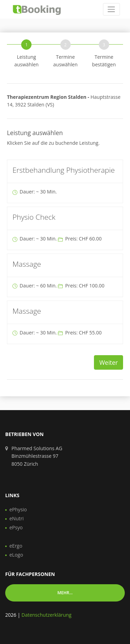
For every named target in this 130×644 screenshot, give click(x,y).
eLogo (16, 555)
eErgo (16, 546)
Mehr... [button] (65, 593)
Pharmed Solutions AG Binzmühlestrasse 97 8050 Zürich (37, 456)
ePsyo (16, 527)
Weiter (109, 362)
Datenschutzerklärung (46, 615)
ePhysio (18, 509)
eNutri (16, 518)
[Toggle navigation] (111, 9)
